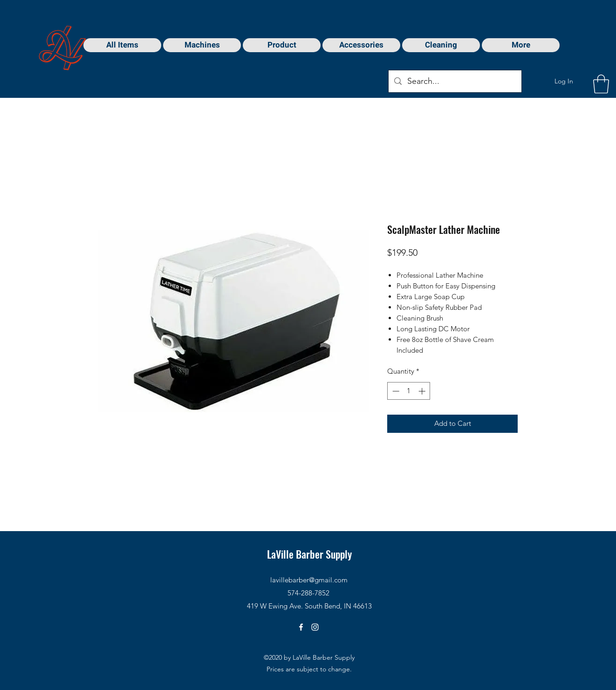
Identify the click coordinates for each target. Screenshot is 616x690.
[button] (601, 84)
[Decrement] (395, 391)
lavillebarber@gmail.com (309, 580)
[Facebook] (301, 627)
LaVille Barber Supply (309, 554)
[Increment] (423, 391)
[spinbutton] (409, 391)
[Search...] (455, 82)
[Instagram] (315, 627)
